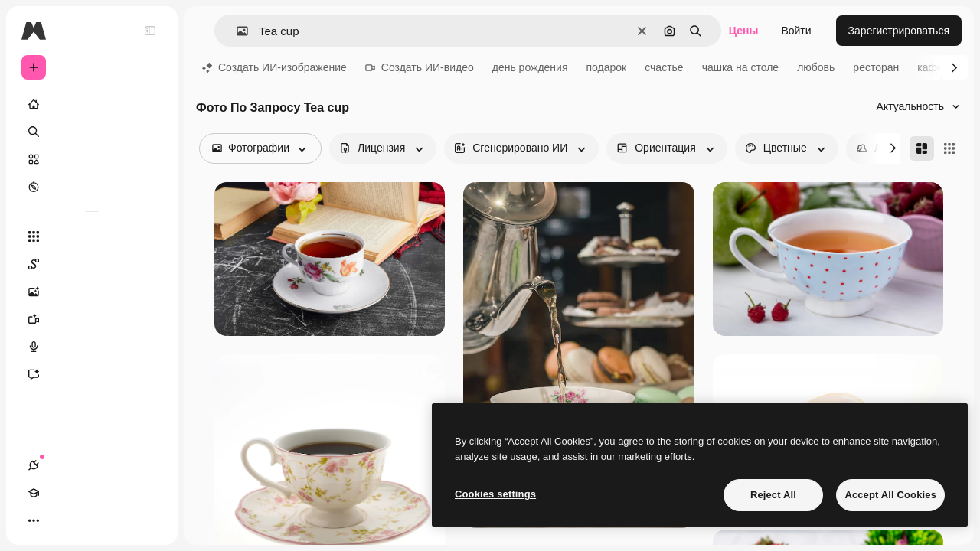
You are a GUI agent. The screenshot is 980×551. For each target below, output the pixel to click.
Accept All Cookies (890, 495)
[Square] (949, 148)
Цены (744, 31)
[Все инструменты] (92, 236)
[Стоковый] (92, 159)
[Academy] (61, 520)
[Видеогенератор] (92, 319)
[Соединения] (34, 520)
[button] (236, 31)
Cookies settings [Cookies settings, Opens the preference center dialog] (495, 494)
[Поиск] (92, 132)
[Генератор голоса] (92, 347)
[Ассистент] (92, 374)
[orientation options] (666, 148)
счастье (664, 67)
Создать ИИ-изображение (274, 67)
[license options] (383, 148)
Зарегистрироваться (899, 31)
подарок (606, 67)
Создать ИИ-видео (420, 67)
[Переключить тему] (89, 520)
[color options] (787, 148)
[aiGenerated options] (521, 148)
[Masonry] (922, 148)
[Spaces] (92, 264)
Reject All (773, 495)
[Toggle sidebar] (150, 31)
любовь (816, 67)
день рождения (530, 67)
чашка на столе (741, 67)
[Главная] (92, 104)
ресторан (876, 67)
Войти (796, 31)
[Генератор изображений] (92, 292)
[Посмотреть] (92, 187)
